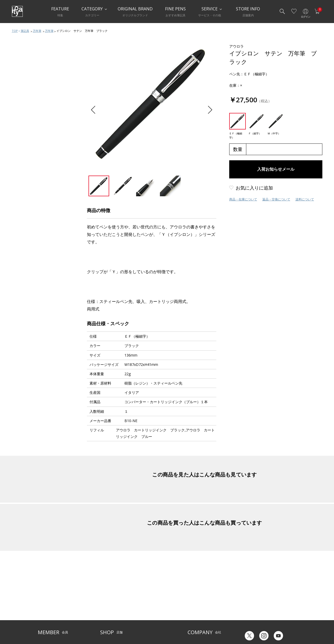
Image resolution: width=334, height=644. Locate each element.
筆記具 (25, 31)
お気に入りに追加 (254, 188)
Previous (95, 110)
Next (208, 110)
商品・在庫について (243, 199)
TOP (15, 31)
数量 (238, 149)
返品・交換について (276, 199)
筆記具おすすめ (30, 59)
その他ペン (27, 132)
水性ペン (25, 111)
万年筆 (37, 31)
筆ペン (23, 121)
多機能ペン (27, 100)
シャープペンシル (32, 90)
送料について (305, 199)
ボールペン (27, 80)
